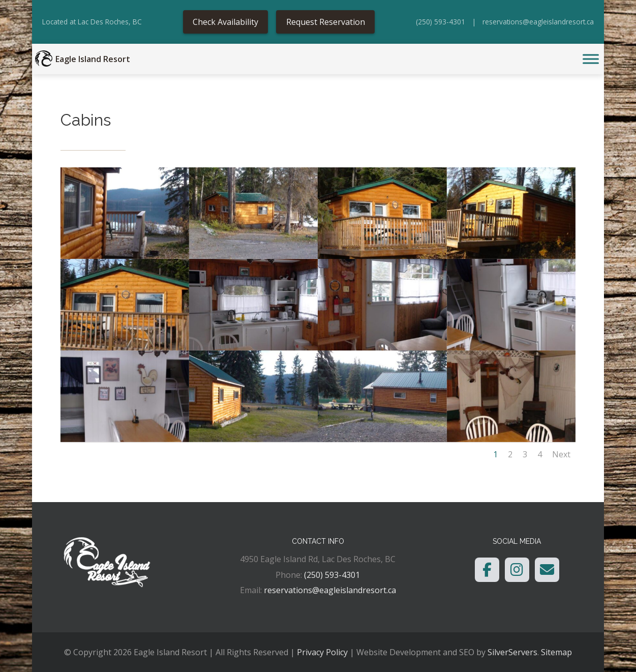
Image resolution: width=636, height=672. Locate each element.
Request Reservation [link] (326, 22)
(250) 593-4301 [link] (441, 22)
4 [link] (540, 454)
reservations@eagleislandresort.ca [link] (538, 22)
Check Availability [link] (225, 22)
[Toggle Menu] (591, 59)
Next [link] (561, 454)
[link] (44, 59)
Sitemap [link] (556, 652)
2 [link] (510, 454)
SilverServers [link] (512, 652)
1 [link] (495, 454)
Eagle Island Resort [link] (93, 59)
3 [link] (525, 454)
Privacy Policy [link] (322, 652)
